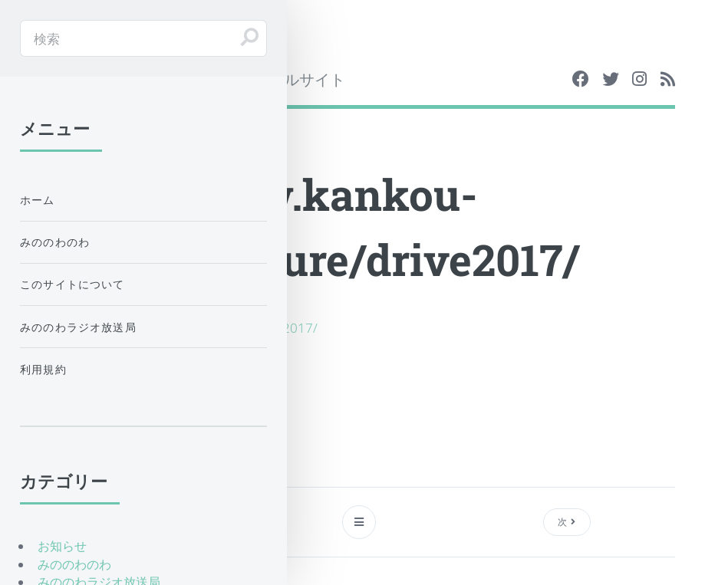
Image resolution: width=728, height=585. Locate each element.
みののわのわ (55, 242)
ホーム (38, 200)
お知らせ (62, 546)
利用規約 (43, 369)
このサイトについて (72, 284)
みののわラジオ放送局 (78, 327)
